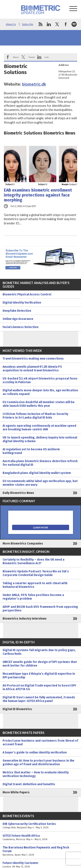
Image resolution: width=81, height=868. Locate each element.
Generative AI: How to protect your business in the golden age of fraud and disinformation (38, 762)
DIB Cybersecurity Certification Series (40, 826)
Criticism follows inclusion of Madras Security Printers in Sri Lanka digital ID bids (35, 416)
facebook (66, 24)
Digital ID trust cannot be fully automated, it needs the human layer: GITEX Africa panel (39, 699)
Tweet (32, 57)
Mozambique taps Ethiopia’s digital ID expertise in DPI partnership (39, 676)
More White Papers (16, 792)
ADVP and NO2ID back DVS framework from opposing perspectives (40, 609)
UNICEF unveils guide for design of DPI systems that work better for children (40, 664)
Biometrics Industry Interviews (25, 619)
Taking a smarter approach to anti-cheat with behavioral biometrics (35, 585)
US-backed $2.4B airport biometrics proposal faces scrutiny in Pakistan (40, 380)
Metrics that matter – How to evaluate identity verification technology (36, 774)
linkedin (49, 24)
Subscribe (28, 24)
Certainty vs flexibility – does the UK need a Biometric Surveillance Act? (33, 561)
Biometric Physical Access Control (27, 294)
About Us (11, 24)
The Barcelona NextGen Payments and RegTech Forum (40, 851)
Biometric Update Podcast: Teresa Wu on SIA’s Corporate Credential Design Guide (36, 573)
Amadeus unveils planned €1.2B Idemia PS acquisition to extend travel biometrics (32, 369)
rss (40, 24)
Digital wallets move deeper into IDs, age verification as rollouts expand (40, 392)
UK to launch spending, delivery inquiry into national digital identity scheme (40, 439)
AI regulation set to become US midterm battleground (31, 451)
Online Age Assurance (18, 319)
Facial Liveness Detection (21, 327)
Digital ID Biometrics (17, 709)
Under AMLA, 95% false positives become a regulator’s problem (33, 597)
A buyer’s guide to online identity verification (35, 752)
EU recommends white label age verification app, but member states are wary (40, 483)
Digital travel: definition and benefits (29, 784)
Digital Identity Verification (22, 303)
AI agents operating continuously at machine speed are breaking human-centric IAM (39, 428)
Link (47, 57)
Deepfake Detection (17, 311)
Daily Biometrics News (18, 493)
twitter (57, 24)
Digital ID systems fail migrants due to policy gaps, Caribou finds (39, 652)
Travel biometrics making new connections (33, 359)
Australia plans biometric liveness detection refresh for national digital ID (40, 463)
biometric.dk (34, 84)
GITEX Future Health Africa (40, 838)
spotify (74, 24)
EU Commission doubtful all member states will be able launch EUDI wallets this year (39, 404)
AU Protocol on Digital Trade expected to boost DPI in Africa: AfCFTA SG (39, 687)
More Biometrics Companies (23, 544)
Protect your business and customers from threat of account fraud (40, 742)
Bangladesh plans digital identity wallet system (37, 473)
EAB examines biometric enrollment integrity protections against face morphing (38, 195)
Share (16, 57)
